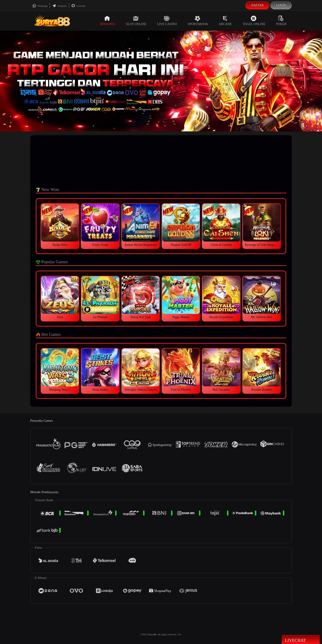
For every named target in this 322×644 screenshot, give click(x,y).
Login (281, 5)
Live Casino (167, 21)
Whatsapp (40, 6)
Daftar (257, 5)
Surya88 (152, 634)
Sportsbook (198, 21)
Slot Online (136, 21)
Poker (281, 21)
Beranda (108, 21)
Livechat (78, 6)
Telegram (59, 6)
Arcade (225, 21)
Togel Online (254, 21)
